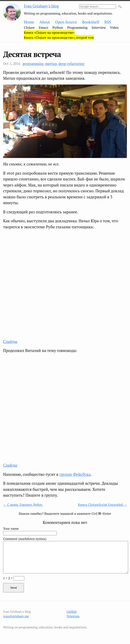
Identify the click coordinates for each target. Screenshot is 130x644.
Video (114, 27)
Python (58, 27)
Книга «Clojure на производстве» (49, 32)
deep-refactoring (71, 64)
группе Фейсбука (75, 474)
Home (29, 22)
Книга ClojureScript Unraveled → (102, 505)
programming (33, 64)
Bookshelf (91, 22)
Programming (77, 27)
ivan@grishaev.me (16, 616)
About (45, 22)
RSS (108, 22)
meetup (51, 64)
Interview (99, 27)
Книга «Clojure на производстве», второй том (59, 37)
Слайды (10, 341)
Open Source (66, 22)
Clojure (29, 27)
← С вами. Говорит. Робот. (23, 505)
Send (13, 588)
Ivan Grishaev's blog (41, 6)
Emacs (44, 27)
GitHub (72, 612)
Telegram (73, 616)
